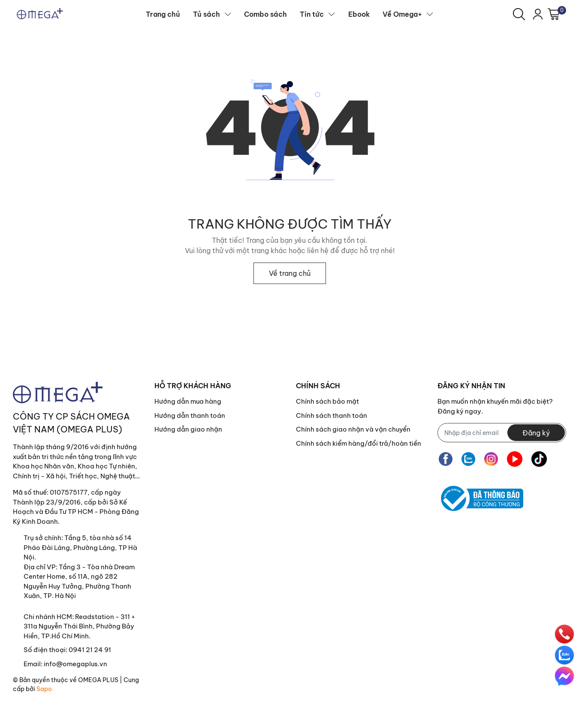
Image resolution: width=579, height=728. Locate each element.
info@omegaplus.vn (75, 664)
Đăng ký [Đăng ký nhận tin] (536, 433)
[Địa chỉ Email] (502, 433)
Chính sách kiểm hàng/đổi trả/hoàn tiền (359, 443)
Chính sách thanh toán (332, 415)
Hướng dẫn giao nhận (188, 429)
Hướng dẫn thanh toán (190, 415)
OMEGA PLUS (98, 680)
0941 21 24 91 (90, 650)
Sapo (44, 689)
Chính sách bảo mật (327, 401)
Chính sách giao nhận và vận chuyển (353, 429)
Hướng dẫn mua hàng (188, 401)
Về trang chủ (290, 273)
